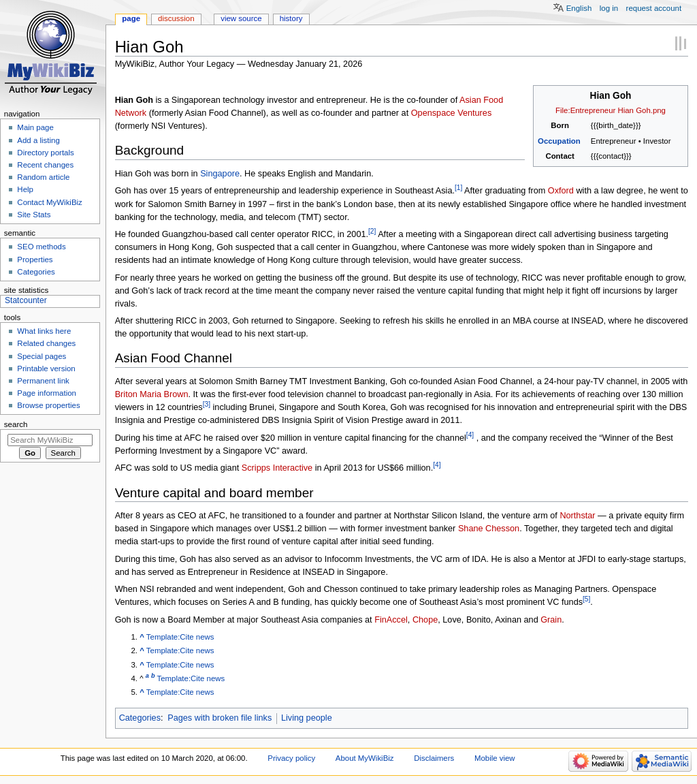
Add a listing (38, 140)
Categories (140, 718)
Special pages (42, 356)
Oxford (561, 191)
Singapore (220, 174)
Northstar (577, 516)
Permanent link (43, 381)
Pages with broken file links (220, 718)
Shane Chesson (489, 529)
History (291, 18)
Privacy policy (291, 758)
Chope (425, 620)
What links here (44, 331)
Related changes (46, 343)
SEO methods (41, 247)
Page (131, 18)
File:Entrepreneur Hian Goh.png (611, 110)
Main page (35, 127)
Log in (609, 8)
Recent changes (45, 165)
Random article (43, 177)
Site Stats (34, 215)
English (579, 8)
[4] (470, 435)
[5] (586, 599)
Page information (47, 393)
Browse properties (48, 405)
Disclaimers (434, 758)
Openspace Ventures (452, 113)
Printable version (46, 369)
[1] (458, 188)
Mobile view (495, 758)
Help (25, 189)
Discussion (176, 18)
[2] (372, 231)
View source (241, 18)
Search (16, 424)
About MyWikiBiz (365, 758)
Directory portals (45, 153)
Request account (654, 8)
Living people (307, 718)
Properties (35, 260)
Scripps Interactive (277, 469)
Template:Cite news (180, 637)
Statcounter (26, 300)
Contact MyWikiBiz (49, 202)
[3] (207, 404)
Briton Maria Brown (152, 394)
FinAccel (391, 620)
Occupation (559, 141)
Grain (551, 620)
